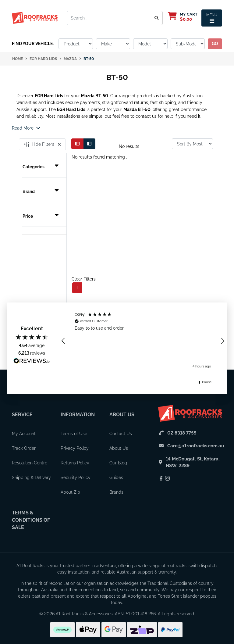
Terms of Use (74, 434)
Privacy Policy (75, 448)
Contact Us (121, 434)
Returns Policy (75, 463)
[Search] (157, 18)
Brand (41, 191)
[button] (63, 341)
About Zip (70, 492)
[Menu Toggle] (212, 18)
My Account (24, 434)
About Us (122, 415)
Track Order (24, 448)
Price (41, 216)
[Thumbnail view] (77, 144)
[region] (143, 341)
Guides (116, 478)
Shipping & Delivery (31, 478)
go (215, 44)
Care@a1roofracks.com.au (196, 446)
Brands (116, 492)
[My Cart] (186, 17)
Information (78, 415)
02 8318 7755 (182, 433)
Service (22, 415)
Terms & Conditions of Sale (31, 520)
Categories (41, 167)
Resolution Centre (30, 463)
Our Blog (118, 463)
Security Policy (76, 478)
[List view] (89, 144)
